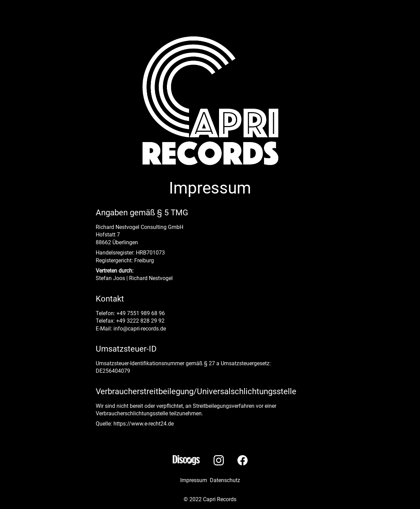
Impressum (194, 480)
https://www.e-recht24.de (144, 424)
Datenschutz (225, 480)
